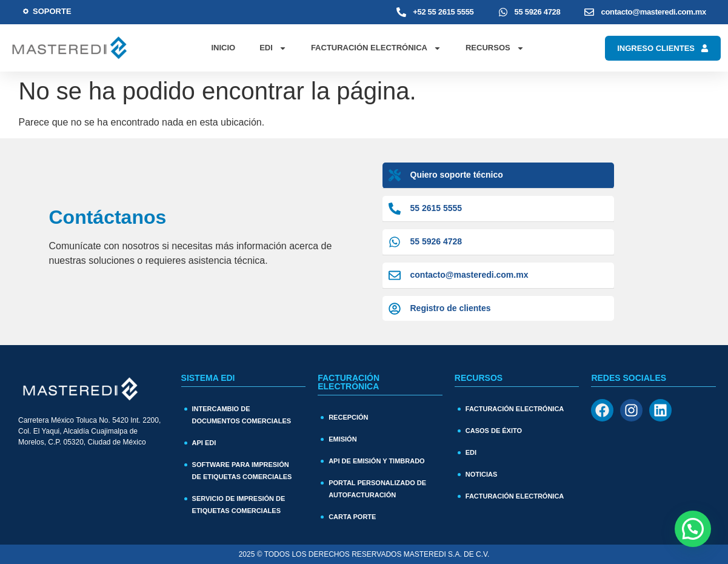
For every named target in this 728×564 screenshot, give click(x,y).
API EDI (204, 443)
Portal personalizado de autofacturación (377, 489)
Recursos (495, 48)
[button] (693, 529)
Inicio (223, 48)
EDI (273, 48)
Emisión (342, 439)
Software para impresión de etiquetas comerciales (242, 471)
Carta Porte (352, 517)
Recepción (348, 417)
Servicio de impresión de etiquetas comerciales (239, 505)
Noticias (482, 474)
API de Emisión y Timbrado (377, 461)
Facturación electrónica (515, 496)
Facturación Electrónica (376, 48)
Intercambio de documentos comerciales (242, 415)
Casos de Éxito (494, 431)
